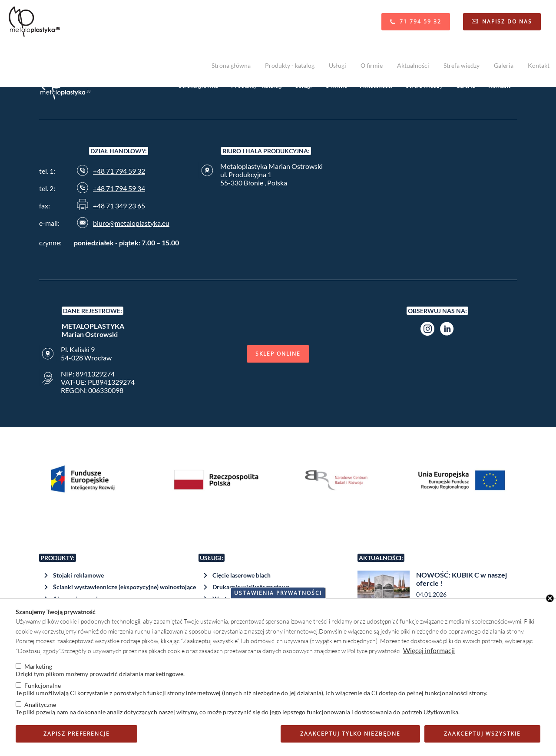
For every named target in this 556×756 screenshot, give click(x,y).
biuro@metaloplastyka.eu (131, 223)
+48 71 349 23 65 (119, 206)
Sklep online (278, 354)
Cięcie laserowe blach (242, 575)
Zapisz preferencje (77, 734)
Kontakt (539, 65)
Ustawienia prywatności (278, 593)
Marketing (38, 666)
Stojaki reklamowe (78, 575)
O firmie (372, 65)
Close (550, 598)
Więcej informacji (429, 650)
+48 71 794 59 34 (119, 188)
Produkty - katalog (290, 65)
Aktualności (413, 65)
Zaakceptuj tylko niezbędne (350, 734)
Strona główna (231, 65)
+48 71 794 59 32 (119, 171)
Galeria (504, 65)
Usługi (338, 65)
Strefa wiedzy (462, 65)
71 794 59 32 (420, 21)
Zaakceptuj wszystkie (482, 734)
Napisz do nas (507, 21)
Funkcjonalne (43, 685)
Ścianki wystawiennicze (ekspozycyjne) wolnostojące (124, 587)
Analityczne (40, 705)
